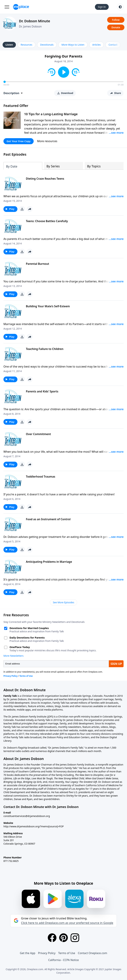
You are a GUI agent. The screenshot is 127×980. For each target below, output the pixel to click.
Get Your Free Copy (19, 141)
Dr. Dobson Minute (35, 21)
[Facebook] (52, 938)
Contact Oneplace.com (92, 953)
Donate (116, 27)
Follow (116, 20)
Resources (26, 45)
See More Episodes (63, 602)
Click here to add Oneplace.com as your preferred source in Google (67, 923)
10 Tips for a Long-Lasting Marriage (51, 114)
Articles (96, 45)
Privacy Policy (47, 953)
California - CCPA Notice (63, 960)
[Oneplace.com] (21, 7)
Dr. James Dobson (30, 26)
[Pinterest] (63, 938)
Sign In (102, 7)
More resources (47, 141)
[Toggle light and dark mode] (120, 7)
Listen (9, 45)
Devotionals (47, 45)
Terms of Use (67, 953)
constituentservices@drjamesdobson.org (27, 816)
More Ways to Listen (73, 45)
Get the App (28, 953)
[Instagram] (75, 938)
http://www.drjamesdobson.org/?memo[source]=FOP (34, 826)
